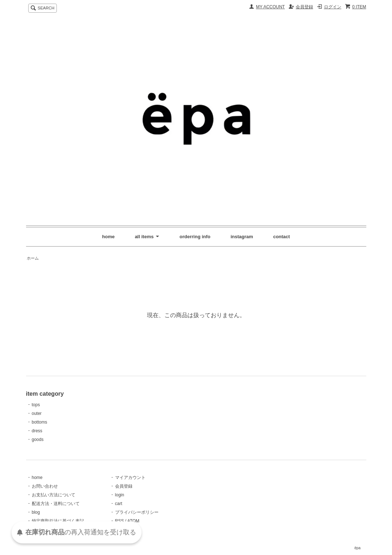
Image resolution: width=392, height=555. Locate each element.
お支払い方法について (54, 495)
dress (37, 431)
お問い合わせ (45, 486)
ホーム (33, 258)
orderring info (195, 237)
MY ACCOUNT (270, 7)
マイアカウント (130, 478)
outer (37, 413)
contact (282, 237)
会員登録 (304, 7)
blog (36, 512)
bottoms (40, 422)
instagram (242, 237)
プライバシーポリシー (137, 512)
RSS (120, 521)
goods (38, 440)
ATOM (134, 521)
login (120, 495)
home (108, 237)
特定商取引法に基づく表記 (58, 521)
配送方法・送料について (56, 504)
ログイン (333, 7)
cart (119, 504)
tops (36, 405)
